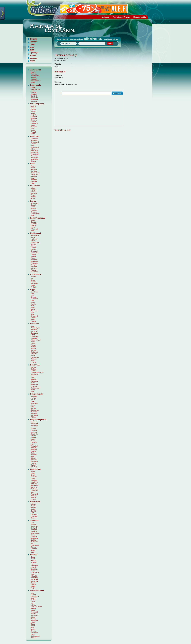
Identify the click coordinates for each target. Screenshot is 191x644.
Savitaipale (34, 99)
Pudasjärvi (34, 446)
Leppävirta (34, 482)
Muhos (33, 439)
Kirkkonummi (35, 573)
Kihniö (33, 335)
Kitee (32, 401)
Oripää (33, 617)
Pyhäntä (33, 451)
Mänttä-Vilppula (36, 340)
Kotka (33, 280)
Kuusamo (34, 432)
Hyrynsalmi (34, 203)
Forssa (33, 166)
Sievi (32, 456)
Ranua (33, 309)
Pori (32, 543)
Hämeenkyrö (35, 328)
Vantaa (33, 586)
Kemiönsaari (35, 596)
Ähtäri (33, 134)
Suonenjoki (34, 491)
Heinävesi (34, 140)
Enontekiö (34, 292)
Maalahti (34, 379)
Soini (32, 129)
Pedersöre (34, 384)
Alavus (33, 108)
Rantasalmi (34, 158)
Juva (32, 146)
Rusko (33, 626)
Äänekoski (34, 272)
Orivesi (33, 343)
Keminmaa (34, 299)
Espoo (33, 557)
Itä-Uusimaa (35, 186)
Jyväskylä (34, 53)
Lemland (34, 79)
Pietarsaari (34, 386)
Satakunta (34, 520)
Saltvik (33, 83)
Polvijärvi (34, 412)
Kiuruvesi (34, 477)
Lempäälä (34, 338)
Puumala (34, 156)
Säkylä (33, 550)
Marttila (33, 608)
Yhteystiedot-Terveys (121, 17)
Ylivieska (34, 467)
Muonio (33, 304)
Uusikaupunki (35, 636)
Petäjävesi (34, 261)
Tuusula (33, 585)
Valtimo (33, 417)
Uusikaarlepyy (35, 388)
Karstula (33, 244)
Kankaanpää (35, 533)
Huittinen (34, 530)
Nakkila (33, 540)
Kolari (33, 302)
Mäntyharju (34, 151)
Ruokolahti (34, 98)
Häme (33, 164)
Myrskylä (34, 193)
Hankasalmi (35, 236)
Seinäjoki (34, 127)
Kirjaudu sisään (140, 17)
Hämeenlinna (35, 173)
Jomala (33, 77)
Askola (33, 188)
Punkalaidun (35, 545)
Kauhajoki (34, 116)
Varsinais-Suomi (37, 591)
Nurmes (33, 408)
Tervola (33, 318)
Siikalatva (34, 460)
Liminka (33, 436)
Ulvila (33, 552)
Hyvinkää (34, 562)
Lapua (33, 125)
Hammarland (35, 76)
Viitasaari (34, 270)
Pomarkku (34, 542)
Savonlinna (34, 159)
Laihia (33, 376)
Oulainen (34, 443)
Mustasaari (34, 381)
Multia (33, 258)
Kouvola (33, 282)
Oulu (32, 47)
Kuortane (34, 120)
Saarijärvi (34, 265)
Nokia (33, 342)
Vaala (33, 215)
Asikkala (34, 504)
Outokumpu (35, 410)
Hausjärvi (34, 169)
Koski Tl (33, 598)
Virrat (32, 361)
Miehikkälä (34, 284)
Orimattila (34, 514)
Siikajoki (33, 458)
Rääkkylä (34, 414)
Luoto (33, 378)
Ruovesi (33, 350)
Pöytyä (33, 622)
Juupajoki (34, 331)
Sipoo (33, 198)
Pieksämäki (35, 154)
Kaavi (33, 473)
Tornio (33, 319)
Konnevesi (34, 251)
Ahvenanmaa (36, 70)
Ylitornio (33, 321)
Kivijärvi (33, 249)
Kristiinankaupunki (37, 372)
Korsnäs (33, 371)
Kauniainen (34, 569)
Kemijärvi (34, 297)
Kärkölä (33, 511)
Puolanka (34, 210)
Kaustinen (34, 224)
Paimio (33, 619)
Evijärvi (33, 110)
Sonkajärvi (34, 489)
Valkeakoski (35, 357)
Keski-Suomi (35, 233)
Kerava (33, 571)
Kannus (33, 222)
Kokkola (33, 225)
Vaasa (33, 61)
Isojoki (33, 113)
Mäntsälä (34, 576)
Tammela (34, 181)
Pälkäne (33, 349)
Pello (32, 306)
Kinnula (33, 248)
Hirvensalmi (35, 142)
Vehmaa (33, 638)
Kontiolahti (34, 403)
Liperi (33, 407)
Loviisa (33, 192)
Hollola (33, 509)
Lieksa (33, 405)
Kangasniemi (35, 147)
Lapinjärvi (34, 190)
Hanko (33, 559)
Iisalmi (33, 472)
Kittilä (33, 301)
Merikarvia (34, 538)
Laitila (33, 602)
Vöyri (32, 391)
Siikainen (34, 549)
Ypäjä (33, 183)
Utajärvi (33, 465)
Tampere (34, 42)
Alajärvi (33, 106)
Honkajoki (34, 528)
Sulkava (33, 161)
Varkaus (33, 496)
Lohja (33, 574)
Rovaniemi (34, 311)
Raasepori (34, 581)
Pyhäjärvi (34, 449)
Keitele (33, 475)
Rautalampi (35, 485)
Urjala (33, 355)
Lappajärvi (34, 123)
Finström (34, 74)
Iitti (32, 278)
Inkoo (33, 564)
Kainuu (33, 201)
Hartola (33, 506)
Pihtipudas (34, 263)
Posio (33, 307)
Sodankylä (34, 316)
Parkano (34, 345)
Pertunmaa (34, 152)
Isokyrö (33, 367)
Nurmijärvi (34, 578)
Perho (33, 227)
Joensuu (34, 58)
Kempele (34, 430)
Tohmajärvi (34, 415)
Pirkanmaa (35, 324)
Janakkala (34, 175)
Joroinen (34, 144)
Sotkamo (34, 212)
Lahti (32, 50)
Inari (32, 294)
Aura (32, 593)
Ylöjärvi (33, 362)
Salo (32, 627)
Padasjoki (34, 516)
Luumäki (34, 93)
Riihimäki (34, 180)
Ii (31, 427)
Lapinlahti (34, 480)
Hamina (33, 277)
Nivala (33, 441)
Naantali (33, 614)
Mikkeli (33, 149)
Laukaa (33, 256)
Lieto (32, 603)
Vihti (32, 588)
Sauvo (33, 629)
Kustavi (33, 600)
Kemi (32, 295)
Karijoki (33, 115)
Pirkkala (33, 347)
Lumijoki (33, 437)
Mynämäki (34, 612)
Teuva (33, 130)
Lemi (32, 91)
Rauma (33, 547)
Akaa (32, 326)
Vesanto (33, 497)
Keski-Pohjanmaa (37, 218)
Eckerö (33, 72)
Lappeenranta (35, 89)
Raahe (33, 453)
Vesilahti (34, 359)
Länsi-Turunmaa (36, 607)
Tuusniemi (34, 494)
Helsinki (34, 39)
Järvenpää (34, 566)
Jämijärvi (34, 531)
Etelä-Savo (35, 136)
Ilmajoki (33, 111)
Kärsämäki (34, 434)
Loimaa (33, 605)
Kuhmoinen (35, 253)
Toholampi (34, 229)
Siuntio (33, 583)
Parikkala (34, 94)
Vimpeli (33, 132)
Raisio (33, 624)
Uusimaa (34, 555)
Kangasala (34, 333)
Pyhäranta (34, 621)
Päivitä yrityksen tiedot (62, 130)
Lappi (33, 290)
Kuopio (33, 55)
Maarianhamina (36, 81)
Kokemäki (34, 537)
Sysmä (33, 518)
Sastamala (34, 352)
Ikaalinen (34, 330)
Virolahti (33, 287)
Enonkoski (34, 139)
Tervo (33, 492)
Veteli (33, 231)
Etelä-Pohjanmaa (37, 104)
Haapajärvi (34, 424)
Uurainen (34, 268)
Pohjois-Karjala (36, 394)
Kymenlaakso (36, 274)
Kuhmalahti (34, 336)
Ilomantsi (34, 396)
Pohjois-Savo (36, 469)
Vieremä (34, 499)
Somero (33, 631)
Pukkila (33, 197)
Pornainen (34, 579)
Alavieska (34, 422)
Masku (33, 610)
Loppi (33, 178)
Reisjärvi (34, 455)
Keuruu (33, 246)
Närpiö (33, 383)
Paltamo (33, 208)
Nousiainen (34, 615)
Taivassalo (34, 633)
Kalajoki (33, 429)
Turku (33, 44)
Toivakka (34, 267)
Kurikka (33, 122)
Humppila (34, 171)
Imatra (33, 87)
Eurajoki (33, 525)
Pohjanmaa (35, 365)
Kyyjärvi (33, 254)
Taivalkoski (34, 462)
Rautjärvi (34, 96)
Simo (32, 314)
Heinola (33, 508)
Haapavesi (34, 425)
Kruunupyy (34, 374)
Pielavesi (34, 484)
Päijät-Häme (35, 502)
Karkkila (33, 567)
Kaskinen (34, 369)
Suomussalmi (35, 214)
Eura (32, 523)
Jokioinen (34, 176)
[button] (117, 93)
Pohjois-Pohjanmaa (38, 420)
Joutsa (33, 237)
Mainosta (105, 17)
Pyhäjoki (34, 448)
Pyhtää (33, 285)
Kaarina (33, 595)
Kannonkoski (35, 242)
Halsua (33, 220)
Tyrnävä (33, 463)
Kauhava (34, 118)
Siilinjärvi (34, 487)
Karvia (33, 535)
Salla (32, 313)
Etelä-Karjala (35, 85)
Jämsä (33, 241)
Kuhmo (33, 207)
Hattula (33, 168)
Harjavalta (34, 526)
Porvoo (33, 195)
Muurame (34, 260)
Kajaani (33, 205)
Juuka (33, 400)
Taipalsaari (34, 101)
